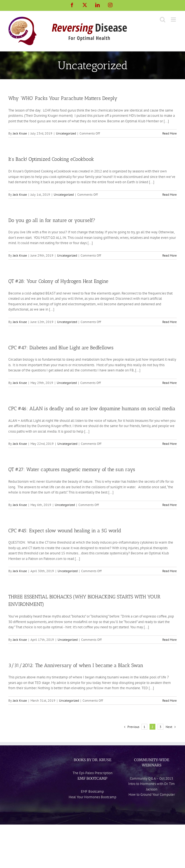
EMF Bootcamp (92, 791)
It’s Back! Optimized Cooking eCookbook (51, 159)
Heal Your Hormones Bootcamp (92, 797)
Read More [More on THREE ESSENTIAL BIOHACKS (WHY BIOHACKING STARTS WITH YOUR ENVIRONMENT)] (169, 640)
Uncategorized (66, 133)
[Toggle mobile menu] (174, 20)
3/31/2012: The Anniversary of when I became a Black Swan (76, 665)
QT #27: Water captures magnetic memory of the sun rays (72, 469)
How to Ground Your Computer (152, 795)
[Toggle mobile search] (163, 20)
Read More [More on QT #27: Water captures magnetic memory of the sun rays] (169, 505)
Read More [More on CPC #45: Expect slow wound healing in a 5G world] (169, 571)
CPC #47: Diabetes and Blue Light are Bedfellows (61, 348)
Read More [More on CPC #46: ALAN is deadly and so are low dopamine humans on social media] (169, 444)
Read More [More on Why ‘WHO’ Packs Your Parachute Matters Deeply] (169, 133)
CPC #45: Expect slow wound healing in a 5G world (65, 531)
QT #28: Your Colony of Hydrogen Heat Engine (58, 281)
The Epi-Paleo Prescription (92, 773)
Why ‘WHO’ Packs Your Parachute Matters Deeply (63, 98)
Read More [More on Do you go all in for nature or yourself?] (169, 255)
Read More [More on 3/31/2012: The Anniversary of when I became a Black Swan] (169, 700)
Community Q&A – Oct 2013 (151, 778)
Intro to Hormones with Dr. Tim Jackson (151, 786)
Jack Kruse (20, 133)
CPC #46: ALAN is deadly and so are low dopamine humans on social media (92, 409)
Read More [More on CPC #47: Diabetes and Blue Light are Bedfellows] (169, 383)
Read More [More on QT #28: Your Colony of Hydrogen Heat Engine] (169, 322)
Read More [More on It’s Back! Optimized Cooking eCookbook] (169, 194)
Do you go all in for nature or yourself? (52, 220)
